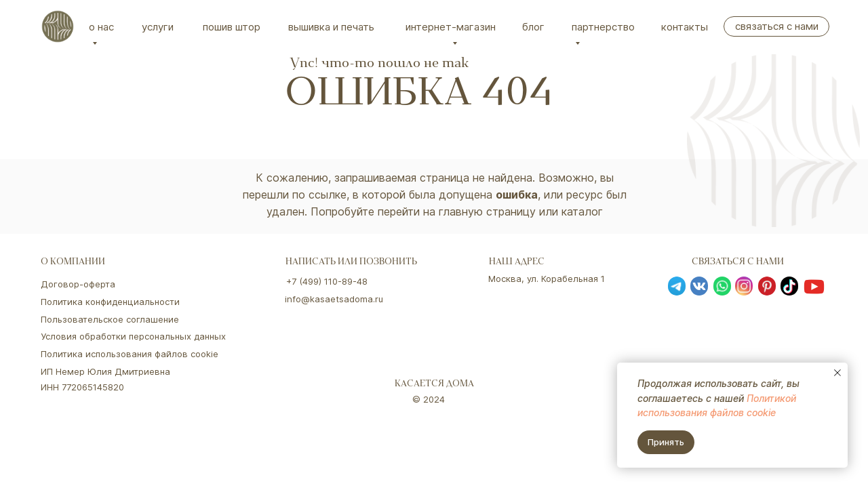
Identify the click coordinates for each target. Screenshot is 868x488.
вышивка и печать (331, 27)
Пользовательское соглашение (110, 319)
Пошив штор (232, 27)
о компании (73, 263)
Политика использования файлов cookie (130, 354)
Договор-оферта (78, 284)
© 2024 (429, 399)
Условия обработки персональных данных (133, 336)
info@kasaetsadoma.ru (334, 299)
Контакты (685, 27)
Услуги (158, 27)
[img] (58, 26)
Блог (533, 27)
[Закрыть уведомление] (837, 373)
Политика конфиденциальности (110, 302)
